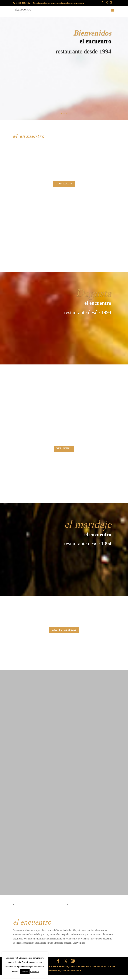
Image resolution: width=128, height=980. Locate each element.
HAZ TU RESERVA (64, 638)
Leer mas (35, 971)
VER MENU (64, 450)
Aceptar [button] (25, 972)
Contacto (64, 184)
